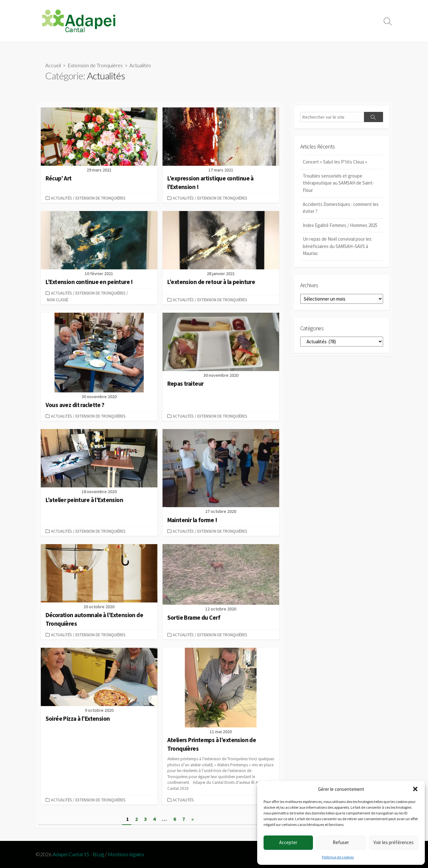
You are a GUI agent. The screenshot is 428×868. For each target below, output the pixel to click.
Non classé (58, 300)
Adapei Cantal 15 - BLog (78, 854)
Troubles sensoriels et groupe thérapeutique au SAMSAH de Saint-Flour (338, 183)
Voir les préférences (394, 842)
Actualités (61, 198)
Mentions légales (126, 854)
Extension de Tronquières (95, 65)
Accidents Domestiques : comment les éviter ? (341, 208)
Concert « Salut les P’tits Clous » (335, 162)
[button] (415, 789)
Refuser (341, 842)
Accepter (288, 842)
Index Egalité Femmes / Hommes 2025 (340, 225)
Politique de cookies (338, 857)
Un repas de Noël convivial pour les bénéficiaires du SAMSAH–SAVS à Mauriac (337, 246)
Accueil (53, 65)
